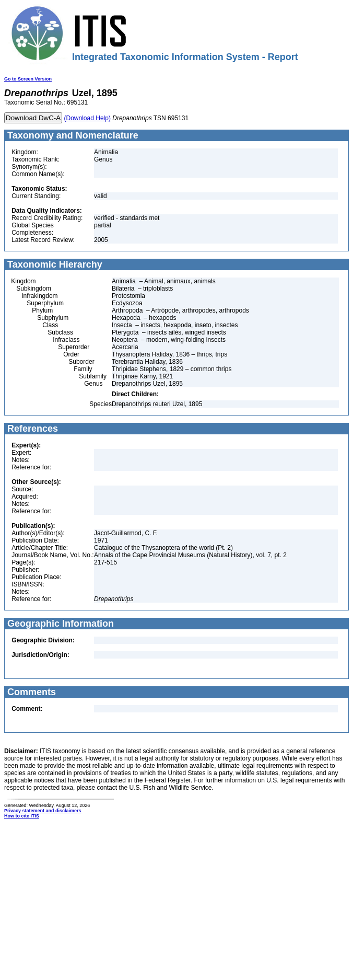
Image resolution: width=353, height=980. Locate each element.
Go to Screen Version (28, 79)
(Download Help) (87, 118)
